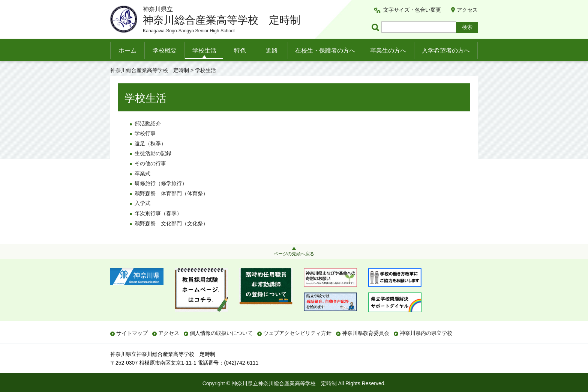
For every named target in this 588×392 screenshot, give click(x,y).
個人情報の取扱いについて (221, 333)
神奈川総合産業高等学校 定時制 (150, 70)
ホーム (127, 51)
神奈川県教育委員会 (366, 333)
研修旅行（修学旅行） (161, 183)
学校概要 (165, 51)
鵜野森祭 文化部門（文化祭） (171, 223)
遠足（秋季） (150, 143)
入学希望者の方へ (446, 51)
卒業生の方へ (388, 51)
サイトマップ (132, 333)
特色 (240, 51)
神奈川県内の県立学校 (426, 333)
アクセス (467, 10)
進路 (272, 51)
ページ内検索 (376, 27)
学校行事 (145, 133)
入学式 (142, 203)
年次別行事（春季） (158, 213)
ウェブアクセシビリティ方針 (297, 333)
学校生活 (204, 51)
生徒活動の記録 (153, 153)
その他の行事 (150, 163)
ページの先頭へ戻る (294, 254)
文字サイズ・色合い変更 (412, 10)
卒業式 (142, 173)
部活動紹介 (148, 124)
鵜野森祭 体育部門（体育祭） (171, 193)
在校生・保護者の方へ (325, 51)
